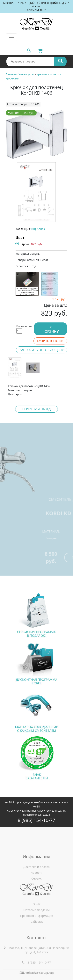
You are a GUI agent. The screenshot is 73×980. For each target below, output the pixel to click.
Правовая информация (37, 924)
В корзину (50, 329)
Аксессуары (27, 74)
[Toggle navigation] (11, 37)
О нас (36, 912)
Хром (25, 244)
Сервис (36, 890)
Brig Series (38, 229)
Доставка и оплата (36, 878)
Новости (37, 884)
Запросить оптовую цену (42, 350)
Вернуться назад (36, 409)
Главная (11, 74)
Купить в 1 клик (50, 341)
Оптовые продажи (36, 918)
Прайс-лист (36, 929)
